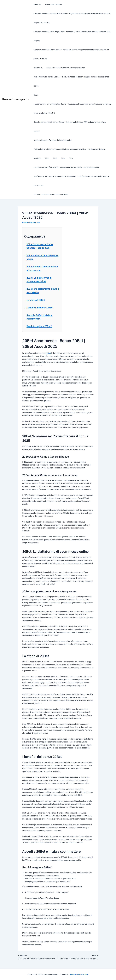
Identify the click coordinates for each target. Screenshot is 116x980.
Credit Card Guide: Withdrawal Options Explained (64, 68)
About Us (37, 4)
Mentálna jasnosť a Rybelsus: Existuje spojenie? (52, 140)
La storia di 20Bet (38, 300)
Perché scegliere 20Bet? (42, 326)
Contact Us (37, 68)
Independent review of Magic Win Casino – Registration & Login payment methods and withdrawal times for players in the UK (72, 109)
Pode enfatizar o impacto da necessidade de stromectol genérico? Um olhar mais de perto (69, 149)
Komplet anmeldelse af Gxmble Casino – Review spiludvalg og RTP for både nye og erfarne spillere (69, 127)
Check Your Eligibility (52, 4)
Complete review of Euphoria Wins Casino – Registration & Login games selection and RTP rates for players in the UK (71, 18)
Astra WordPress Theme (79, 974)
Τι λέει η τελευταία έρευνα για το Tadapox (50, 194)
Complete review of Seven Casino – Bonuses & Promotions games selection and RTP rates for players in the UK (71, 54)
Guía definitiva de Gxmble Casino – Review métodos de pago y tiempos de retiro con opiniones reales (71, 81)
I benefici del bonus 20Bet (43, 308)
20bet (49, 353)
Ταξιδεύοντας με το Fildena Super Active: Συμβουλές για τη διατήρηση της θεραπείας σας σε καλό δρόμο (71, 181)
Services (37, 158)
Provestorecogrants (16, 99)
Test (45, 158)
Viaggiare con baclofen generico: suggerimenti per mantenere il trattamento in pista (66, 167)
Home (35, 95)
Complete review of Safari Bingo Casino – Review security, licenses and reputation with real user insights (71, 36)
